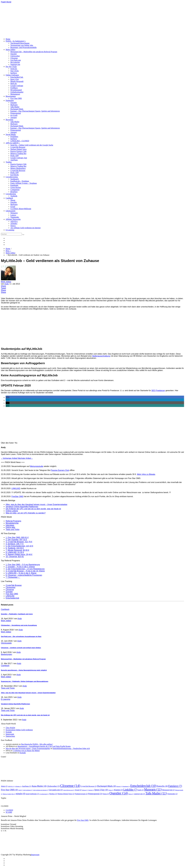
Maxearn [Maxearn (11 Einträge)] (153, 789)
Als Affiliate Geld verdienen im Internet (25, 228)
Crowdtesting (11, 194)
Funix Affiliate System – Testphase (24, 183)
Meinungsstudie (37, 466)
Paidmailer (10, 100)
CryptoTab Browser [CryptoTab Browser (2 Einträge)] (89, 786)
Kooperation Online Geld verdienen (19, 730)
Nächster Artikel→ (25, 458)
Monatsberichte (12, 523)
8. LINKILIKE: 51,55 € (15, 552)
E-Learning (10, 230)
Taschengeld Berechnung (20, 43)
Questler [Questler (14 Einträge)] (119, 793)
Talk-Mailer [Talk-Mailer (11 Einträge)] (156, 793)
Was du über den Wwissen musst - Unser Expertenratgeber (28, 748)
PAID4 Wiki (10, 527)
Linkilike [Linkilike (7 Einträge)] (130, 790)
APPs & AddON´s (13, 143)
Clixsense (14, 58)
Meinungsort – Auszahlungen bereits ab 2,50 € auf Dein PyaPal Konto (44, 746)
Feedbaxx (14, 88)
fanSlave (14, 73)
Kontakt (9, 732)
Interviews (10, 525)
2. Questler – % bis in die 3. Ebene (20, 567)
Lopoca (13, 215)
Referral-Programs (13, 521)
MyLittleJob (15, 62)
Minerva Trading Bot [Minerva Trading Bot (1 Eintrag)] (9, 794)
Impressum (10, 734)
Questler (14, 54)
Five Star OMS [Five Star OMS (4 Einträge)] (9, 790)
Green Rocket (16, 187)
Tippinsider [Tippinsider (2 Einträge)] (172, 794)
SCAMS (9, 812)
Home (8, 39)
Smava (13, 226)
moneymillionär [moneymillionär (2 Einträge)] (32, 794)
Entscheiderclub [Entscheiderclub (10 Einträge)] (143, 786)
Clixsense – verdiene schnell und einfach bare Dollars (21, 648)
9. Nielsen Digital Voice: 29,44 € (19, 554)
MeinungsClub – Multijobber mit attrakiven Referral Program (34, 52)
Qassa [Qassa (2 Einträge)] (106, 794)
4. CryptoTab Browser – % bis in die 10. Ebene (25, 571)
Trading (9, 162)
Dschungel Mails (17, 109)
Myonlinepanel (16, 90)
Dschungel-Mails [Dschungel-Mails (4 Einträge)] (106, 786)
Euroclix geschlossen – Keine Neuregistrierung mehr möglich (24, 670)
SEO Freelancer (158, 391)
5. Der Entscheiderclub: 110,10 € (19, 546)
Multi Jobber (11, 50)
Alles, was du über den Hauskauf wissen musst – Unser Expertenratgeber (37, 504)
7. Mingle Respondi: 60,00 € (17, 550)
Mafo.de (14, 84)
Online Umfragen (12, 75)
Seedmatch (15, 179)
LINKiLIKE (16, 488)
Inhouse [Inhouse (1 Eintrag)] (85, 790)
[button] (8, 397)
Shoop (13, 200)
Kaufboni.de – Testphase (20, 181)
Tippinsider (15, 217)
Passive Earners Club (18, 151)
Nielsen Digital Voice (18, 149)
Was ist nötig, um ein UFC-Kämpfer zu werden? (26, 513)
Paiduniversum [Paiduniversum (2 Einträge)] (81, 794)
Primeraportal (16, 113)
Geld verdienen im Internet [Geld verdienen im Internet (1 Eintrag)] (41, 790)
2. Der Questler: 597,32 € (16, 540)
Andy (7, 284)
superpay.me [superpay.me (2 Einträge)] (140, 794)
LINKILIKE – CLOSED (20, 141)
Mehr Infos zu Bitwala (146, 474)
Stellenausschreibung (101, 356)
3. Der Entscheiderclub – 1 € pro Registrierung (25, 569)
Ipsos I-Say (15, 79)
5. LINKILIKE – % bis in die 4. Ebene (21, 573)
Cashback (9, 198)
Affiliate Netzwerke (13, 219)
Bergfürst (14, 192)
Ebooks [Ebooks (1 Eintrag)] (119, 786)
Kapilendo (14, 185)
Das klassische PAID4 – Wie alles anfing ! (37, 744)
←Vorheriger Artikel (9, 458)
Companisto (15, 190)
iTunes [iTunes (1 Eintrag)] (111, 790)
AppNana (14, 160)
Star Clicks (15, 71)
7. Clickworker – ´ (13, 577)
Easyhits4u (15, 175)
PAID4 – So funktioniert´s (16, 41)
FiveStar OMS (17, 496)
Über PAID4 (10, 728)
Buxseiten (9, 120)
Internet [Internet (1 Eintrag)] (91, 790)
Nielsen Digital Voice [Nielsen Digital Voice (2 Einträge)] (66, 794)
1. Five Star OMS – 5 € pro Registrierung (23, 565)
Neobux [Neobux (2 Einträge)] (53, 794)
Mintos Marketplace (18, 168)
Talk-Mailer (15, 107)
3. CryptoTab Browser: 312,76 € (19, 542)
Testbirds (14, 196)
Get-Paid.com (16, 60)
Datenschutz (10, 736)
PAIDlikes (14, 137)
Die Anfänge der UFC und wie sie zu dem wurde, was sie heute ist (33, 509)
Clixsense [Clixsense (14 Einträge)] (70, 786)
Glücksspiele (11, 211)
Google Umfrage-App (19, 158)
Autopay (14, 117)
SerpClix (14, 69)
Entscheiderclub (12, 598)
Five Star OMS (16, 98)
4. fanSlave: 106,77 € (15, 544)
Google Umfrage (17, 86)
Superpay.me (15, 64)
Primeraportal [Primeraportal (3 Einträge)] (95, 794)
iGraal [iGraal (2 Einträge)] (78, 790)
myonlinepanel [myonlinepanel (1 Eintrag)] (44, 794)
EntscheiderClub (17, 77)
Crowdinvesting (12, 177)
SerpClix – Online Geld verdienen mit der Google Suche (32, 145)
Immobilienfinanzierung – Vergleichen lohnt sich (71, 748)
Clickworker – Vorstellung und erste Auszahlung (19, 625)
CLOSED (9, 810)
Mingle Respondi (17, 81)
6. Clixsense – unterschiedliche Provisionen (24, 575)
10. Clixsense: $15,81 (15, 557)
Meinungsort (15, 94)
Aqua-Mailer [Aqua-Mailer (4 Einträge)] (39, 786)
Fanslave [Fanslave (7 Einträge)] (175, 786)
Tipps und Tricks (13, 529)
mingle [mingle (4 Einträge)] (21, 794)
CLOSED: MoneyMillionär (21, 209)
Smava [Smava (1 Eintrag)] (131, 794)
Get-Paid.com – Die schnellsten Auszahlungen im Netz (21, 636)
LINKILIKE (10, 596)
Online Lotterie (12, 511)
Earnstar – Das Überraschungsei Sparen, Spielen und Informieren (35, 111)
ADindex (14, 224)
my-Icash (14, 115)
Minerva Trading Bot (18, 154)
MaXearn (14, 105)
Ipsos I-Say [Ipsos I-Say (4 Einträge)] (101, 790)
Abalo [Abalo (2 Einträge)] (4, 786)
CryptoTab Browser (18, 147)
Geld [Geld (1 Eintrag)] (20, 790)
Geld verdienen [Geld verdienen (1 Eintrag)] (28, 790)
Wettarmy (14, 213)
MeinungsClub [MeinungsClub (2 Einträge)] (168, 790)
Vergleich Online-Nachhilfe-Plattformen (22, 507)
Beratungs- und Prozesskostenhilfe (23, 47)
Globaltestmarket (17, 92)
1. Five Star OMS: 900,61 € (17, 537)
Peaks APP (15, 156)
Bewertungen (11, 96)
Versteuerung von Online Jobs (22, 45)
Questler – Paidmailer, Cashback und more (17, 614)
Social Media (11, 134)
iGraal (13, 207)
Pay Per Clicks (11, 67)
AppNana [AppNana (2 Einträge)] (27, 786)
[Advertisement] (48, 20)
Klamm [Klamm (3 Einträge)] (118, 790)
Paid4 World (6, 2)
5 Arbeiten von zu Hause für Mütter (26, 751)
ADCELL (14, 221)
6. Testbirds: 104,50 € (15, 548)
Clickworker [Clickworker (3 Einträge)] (53, 786)
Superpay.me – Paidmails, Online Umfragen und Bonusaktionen (25, 681)
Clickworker (15, 56)
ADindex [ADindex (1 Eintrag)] (18, 786)
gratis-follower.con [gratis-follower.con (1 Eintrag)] (69, 790)
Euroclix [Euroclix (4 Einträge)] (162, 786)
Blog (8, 251)
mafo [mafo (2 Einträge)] (141, 790)
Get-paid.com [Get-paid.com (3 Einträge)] (56, 790)
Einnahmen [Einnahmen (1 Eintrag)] (126, 786)
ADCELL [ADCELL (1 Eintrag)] (11, 786)
